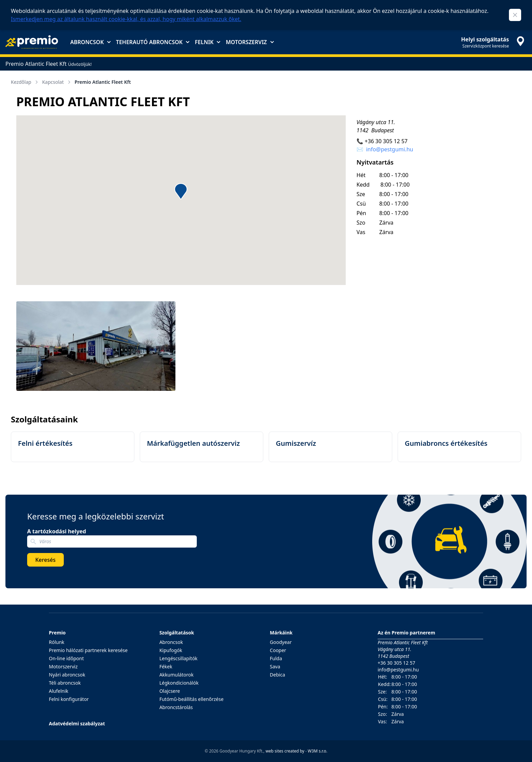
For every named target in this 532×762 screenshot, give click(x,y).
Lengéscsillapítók (178, 658)
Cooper (278, 650)
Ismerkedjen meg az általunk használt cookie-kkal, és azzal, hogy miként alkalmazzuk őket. (126, 19)
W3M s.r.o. (318, 751)
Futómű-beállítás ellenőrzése (192, 699)
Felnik (207, 42)
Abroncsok (90, 42)
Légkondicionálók (179, 683)
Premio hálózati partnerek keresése (88, 650)
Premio (57, 633)
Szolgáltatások (177, 633)
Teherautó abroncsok (153, 42)
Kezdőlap (25, 82)
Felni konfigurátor (69, 699)
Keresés (45, 560)
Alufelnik (59, 691)
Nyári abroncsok (67, 675)
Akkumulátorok (177, 675)
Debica (277, 675)
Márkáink (281, 633)
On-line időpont (66, 658)
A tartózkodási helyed (57, 531)
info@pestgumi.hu (390, 149)
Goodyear (281, 642)
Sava (275, 666)
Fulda (276, 658)
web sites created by (285, 751)
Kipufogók (171, 650)
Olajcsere (170, 691)
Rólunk (57, 642)
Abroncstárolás (176, 707)
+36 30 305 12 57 (386, 141)
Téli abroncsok (65, 683)
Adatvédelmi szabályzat (77, 723)
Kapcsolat (57, 82)
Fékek (166, 666)
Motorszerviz (250, 42)
